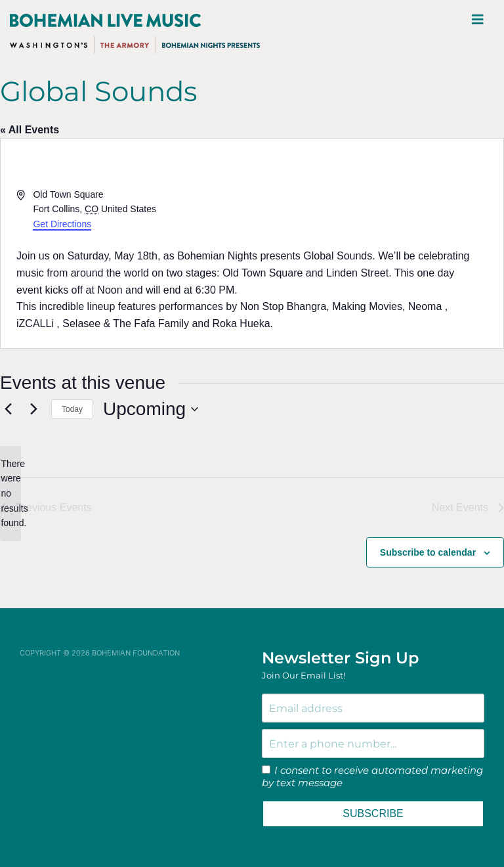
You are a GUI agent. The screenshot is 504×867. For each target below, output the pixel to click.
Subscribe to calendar (428, 552)
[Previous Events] (8, 409)
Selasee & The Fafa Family (126, 323)
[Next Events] (33, 409)
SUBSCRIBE (373, 813)
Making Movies (367, 306)
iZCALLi (35, 323)
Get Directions (62, 224)
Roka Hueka (241, 323)
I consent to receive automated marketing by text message (372, 777)
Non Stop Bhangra (283, 306)
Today (72, 409)
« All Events (30, 130)
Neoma (425, 306)
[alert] (10, 494)
